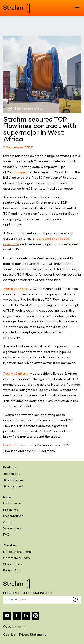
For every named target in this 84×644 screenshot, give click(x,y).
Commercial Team (17, 558)
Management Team (17, 552)
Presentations (13, 516)
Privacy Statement (32, 635)
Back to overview (24, 109)
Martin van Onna (16, 289)
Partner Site (12, 571)
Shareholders (13, 565)
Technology (12, 474)
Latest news (12, 504)
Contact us (12, 446)
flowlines (20, 172)
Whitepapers (12, 529)
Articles (9, 522)
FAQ (6, 535)
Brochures (11, 510)
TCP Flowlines (13, 481)
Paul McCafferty (16, 374)
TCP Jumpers (13, 487)
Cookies (9, 635)
